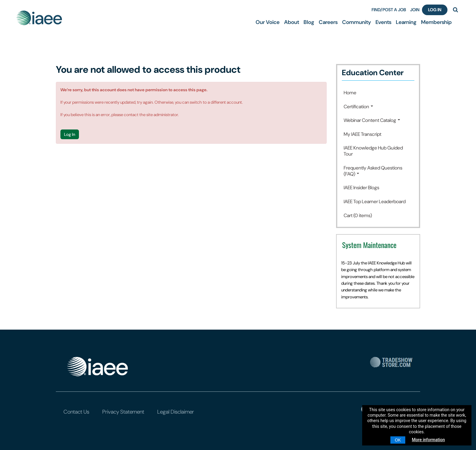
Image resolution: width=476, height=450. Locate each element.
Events (383, 22)
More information (428, 440)
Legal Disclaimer (176, 412)
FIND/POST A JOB (389, 10)
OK (398, 440)
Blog (309, 22)
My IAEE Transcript (362, 134)
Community (357, 22)
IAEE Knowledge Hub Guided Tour (373, 151)
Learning (406, 22)
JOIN (415, 10)
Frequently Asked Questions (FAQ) (373, 171)
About (292, 22)
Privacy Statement (123, 412)
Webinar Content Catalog (372, 120)
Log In (435, 10)
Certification (358, 107)
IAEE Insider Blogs (361, 188)
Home (350, 93)
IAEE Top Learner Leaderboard (375, 201)
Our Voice (268, 22)
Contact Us (76, 412)
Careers (328, 22)
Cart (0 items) (358, 215)
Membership (436, 22)
